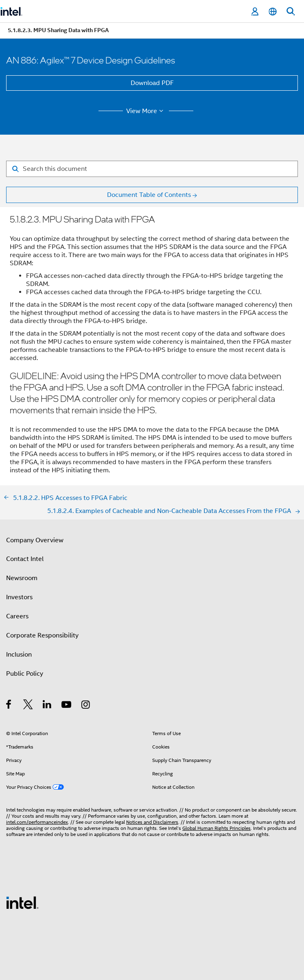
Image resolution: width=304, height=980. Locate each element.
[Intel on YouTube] (67, 706)
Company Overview (35, 540)
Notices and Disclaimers (152, 822)
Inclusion (19, 655)
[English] (273, 12)
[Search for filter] (152, 169)
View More (146, 111)
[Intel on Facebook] (9, 706)
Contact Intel (25, 559)
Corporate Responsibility (42, 635)
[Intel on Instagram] (86, 706)
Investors (19, 597)
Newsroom (22, 578)
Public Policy (25, 674)
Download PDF (152, 83)
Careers (17, 616)
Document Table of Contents (149, 195)
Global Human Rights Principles (217, 828)
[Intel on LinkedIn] (47, 706)
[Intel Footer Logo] (22, 902)
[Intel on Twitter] (28, 706)
